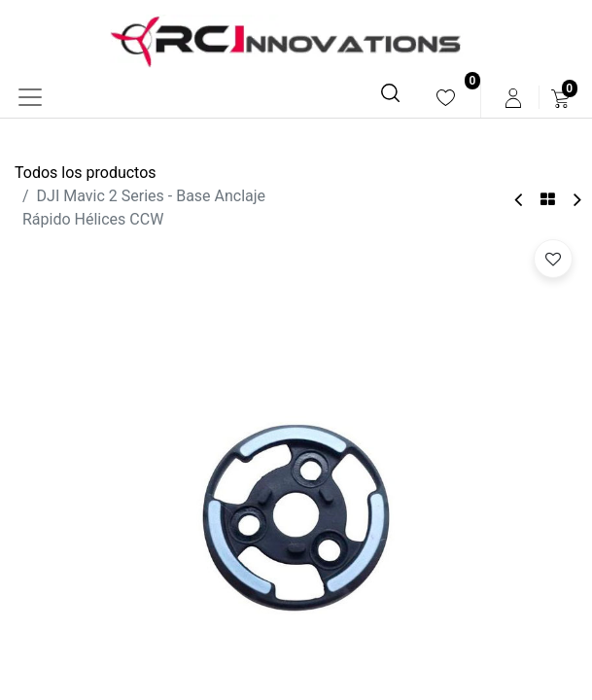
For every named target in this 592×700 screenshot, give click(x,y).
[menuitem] (446, 98)
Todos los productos (86, 173)
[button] (553, 259)
